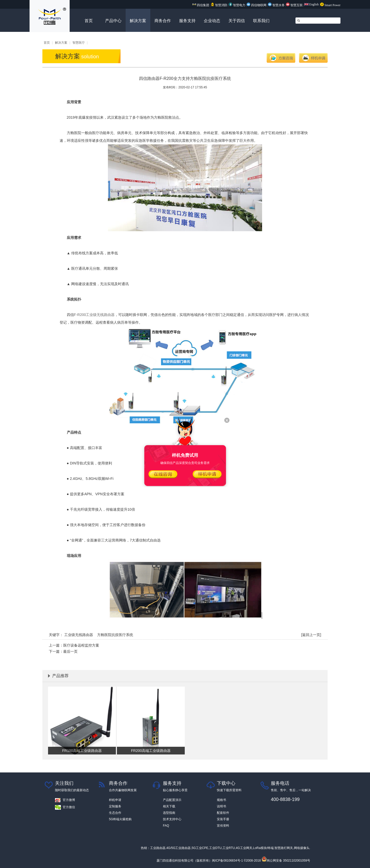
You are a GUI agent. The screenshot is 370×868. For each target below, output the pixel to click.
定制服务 (115, 806)
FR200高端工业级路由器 (151, 751)
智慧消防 (219, 5)
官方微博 (69, 800)
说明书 (221, 806)
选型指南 (169, 813)
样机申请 (313, 58)
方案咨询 (281, 58)
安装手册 (223, 819)
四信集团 (201, 5)
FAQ (166, 826)
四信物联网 (257, 5)
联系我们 (261, 21)
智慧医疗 (79, 43)
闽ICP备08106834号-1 (227, 861)
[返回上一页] (311, 635)
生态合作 (115, 813)
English (312, 4)
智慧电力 (237, 5)
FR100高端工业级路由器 (82, 751)
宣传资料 (223, 826)
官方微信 (69, 807)
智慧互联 (295, 5)
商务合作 (163, 21)
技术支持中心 (172, 819)
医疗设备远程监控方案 (81, 645)
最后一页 (70, 651)
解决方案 (138, 21)
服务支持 (187, 21)
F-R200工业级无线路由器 (94, 315)
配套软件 (223, 813)
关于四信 (237, 21)
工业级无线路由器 (79, 635)
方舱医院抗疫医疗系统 (115, 635)
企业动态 (212, 21)
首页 (89, 21)
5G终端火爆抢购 (120, 819)
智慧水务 (277, 5)
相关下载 (169, 806)
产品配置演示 (172, 800)
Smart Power (330, 5)
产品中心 (113, 21)
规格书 (221, 800)
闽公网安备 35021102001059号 (286, 861)
